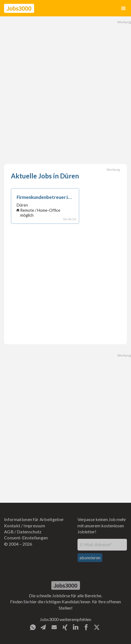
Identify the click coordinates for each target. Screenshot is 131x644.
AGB (9, 532)
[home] (19, 8)
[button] (123, 8)
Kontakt (12, 526)
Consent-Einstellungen (26, 538)
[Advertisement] (65, 90)
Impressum (34, 526)
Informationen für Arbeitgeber (34, 519)
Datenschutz (29, 532)
